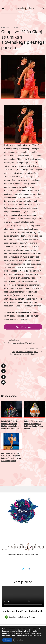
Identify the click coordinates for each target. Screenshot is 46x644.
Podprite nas (23, 327)
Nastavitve (19, 640)
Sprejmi (7, 640)
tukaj (39, 636)
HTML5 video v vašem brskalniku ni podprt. (23, 597)
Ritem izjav (5, 27)
